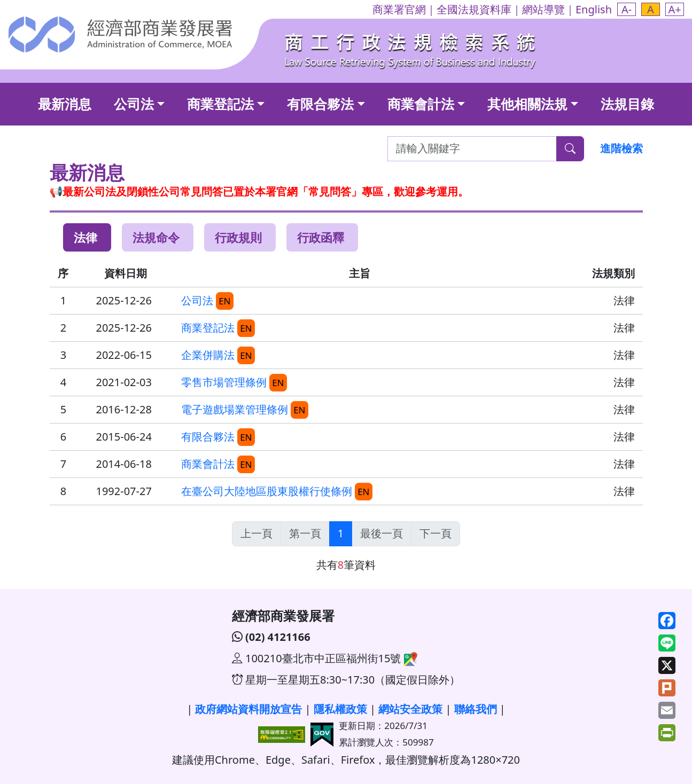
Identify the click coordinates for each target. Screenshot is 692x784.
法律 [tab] (85, 237)
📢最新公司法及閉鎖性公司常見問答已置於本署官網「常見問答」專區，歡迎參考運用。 (259, 191)
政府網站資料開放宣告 (248, 709)
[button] (627, 9)
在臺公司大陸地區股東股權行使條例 (267, 491)
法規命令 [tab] (156, 237)
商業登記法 (220, 104)
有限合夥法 (320, 104)
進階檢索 (621, 148)
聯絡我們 (476, 709)
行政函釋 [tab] (321, 237)
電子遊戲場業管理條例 (235, 409)
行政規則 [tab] (238, 237)
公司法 (134, 104)
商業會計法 (421, 104)
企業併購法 (208, 355)
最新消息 (65, 104)
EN (224, 301)
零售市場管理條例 (224, 382)
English (594, 9)
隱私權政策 (340, 709)
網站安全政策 (410, 709)
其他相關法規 (527, 104)
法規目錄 (627, 104)
